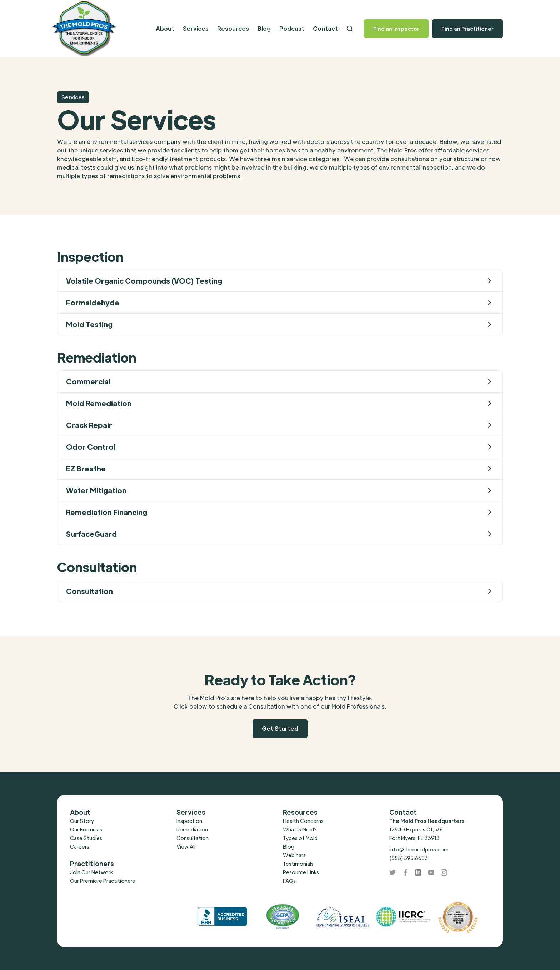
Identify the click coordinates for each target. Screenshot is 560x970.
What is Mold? (300, 829)
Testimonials (298, 864)
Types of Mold (300, 838)
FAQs (289, 881)
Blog (264, 28)
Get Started (280, 728)
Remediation (192, 829)
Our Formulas (86, 829)
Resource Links (301, 872)
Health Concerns (303, 821)
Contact (325, 28)
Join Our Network (91, 872)
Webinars (294, 855)
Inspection (189, 821)
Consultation (192, 838)
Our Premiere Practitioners (102, 881)
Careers (80, 846)
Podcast (292, 28)
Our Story (82, 821)
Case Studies (86, 838)
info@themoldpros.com (419, 849)
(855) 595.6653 (409, 858)
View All (186, 846)
